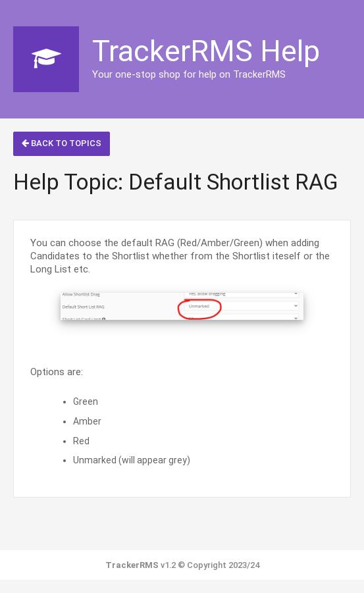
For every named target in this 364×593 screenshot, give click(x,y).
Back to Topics (62, 143)
